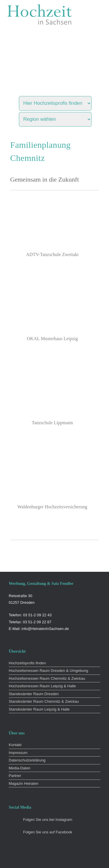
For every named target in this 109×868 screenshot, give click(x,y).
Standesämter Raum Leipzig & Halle (39, 709)
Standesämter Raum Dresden (34, 694)
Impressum (18, 753)
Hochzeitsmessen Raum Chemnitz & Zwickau (47, 678)
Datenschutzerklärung (27, 760)
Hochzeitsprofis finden (27, 663)
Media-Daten (19, 768)
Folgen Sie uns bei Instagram (48, 820)
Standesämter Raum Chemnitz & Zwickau (44, 701)
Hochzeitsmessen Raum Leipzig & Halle (42, 686)
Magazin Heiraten (24, 783)
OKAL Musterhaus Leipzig (52, 339)
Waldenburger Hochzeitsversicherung (52, 507)
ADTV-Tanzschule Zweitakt (52, 254)
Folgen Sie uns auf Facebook (48, 832)
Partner (15, 776)
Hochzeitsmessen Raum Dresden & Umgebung (48, 671)
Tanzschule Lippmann (52, 423)
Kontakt (15, 745)
